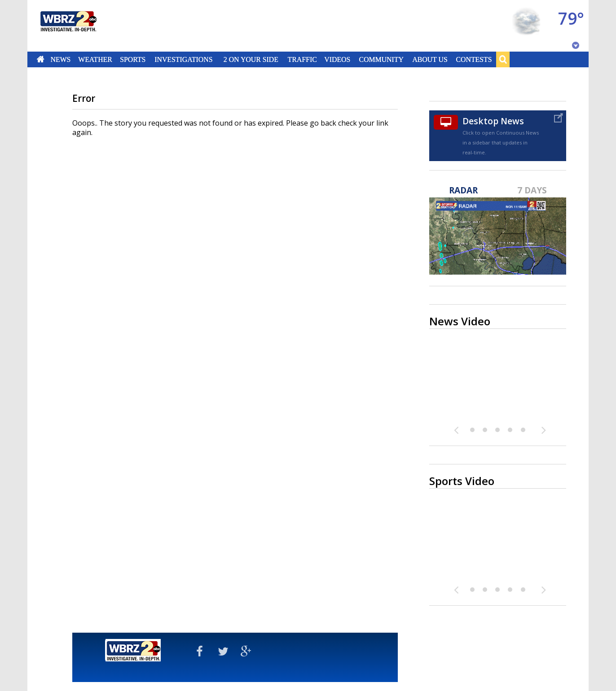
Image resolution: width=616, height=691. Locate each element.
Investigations (184, 59)
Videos (337, 59)
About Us (430, 59)
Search (503, 59)
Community (381, 59)
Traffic (302, 59)
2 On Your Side (251, 59)
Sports (133, 59)
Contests (474, 59)
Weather (95, 59)
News (60, 59)
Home (41, 59)
